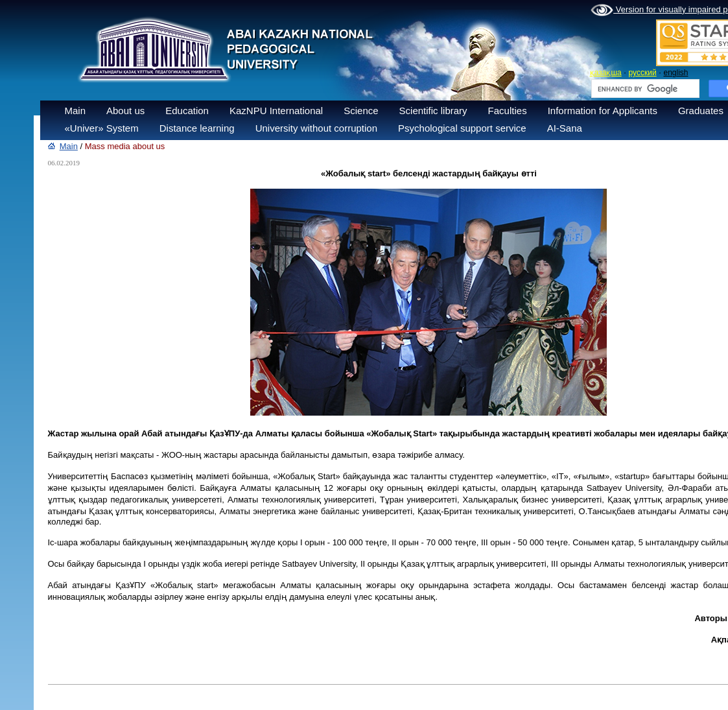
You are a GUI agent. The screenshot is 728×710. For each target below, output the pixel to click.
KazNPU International (276, 111)
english (675, 73)
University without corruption (316, 128)
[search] (644, 89)
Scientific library (433, 111)
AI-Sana (565, 128)
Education (187, 111)
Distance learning (197, 128)
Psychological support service (462, 128)
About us (125, 111)
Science (361, 111)
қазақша (606, 73)
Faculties (508, 111)
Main (76, 111)
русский (643, 73)
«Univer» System (102, 128)
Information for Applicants (603, 111)
